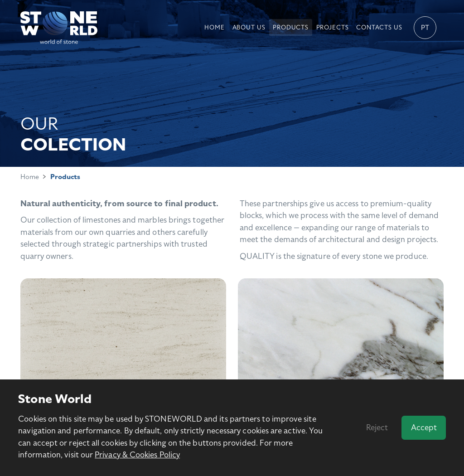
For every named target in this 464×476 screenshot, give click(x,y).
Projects (333, 27)
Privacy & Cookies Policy (137, 455)
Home (214, 27)
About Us (249, 27)
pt (425, 27)
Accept (424, 427)
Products (291, 27)
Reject (377, 427)
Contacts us (379, 27)
